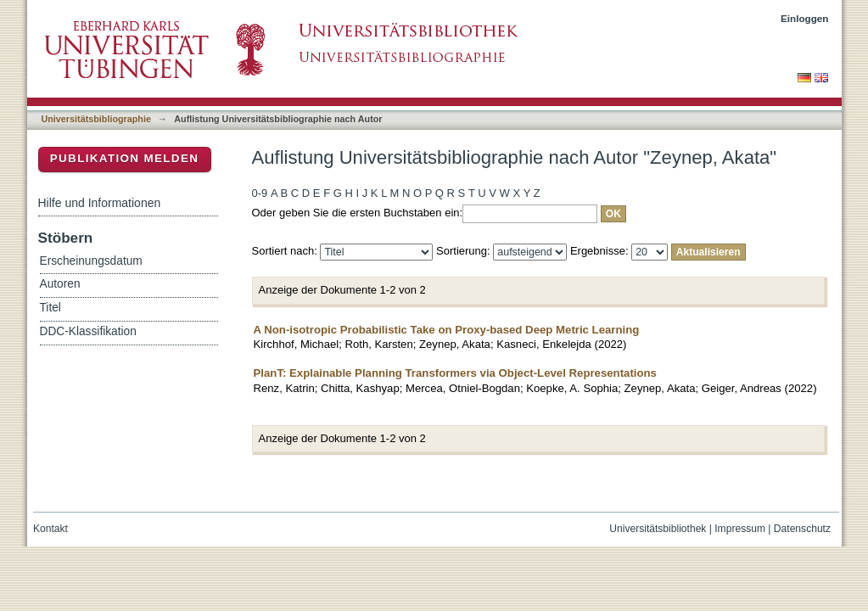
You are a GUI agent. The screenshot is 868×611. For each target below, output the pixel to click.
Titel (50, 308)
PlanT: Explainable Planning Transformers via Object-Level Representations (455, 373)
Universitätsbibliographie (96, 119)
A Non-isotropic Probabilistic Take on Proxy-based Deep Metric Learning (447, 330)
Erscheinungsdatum (91, 261)
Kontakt (50, 529)
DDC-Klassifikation (88, 331)
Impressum (740, 529)
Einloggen (805, 18)
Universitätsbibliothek (658, 529)
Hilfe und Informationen (100, 203)
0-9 (260, 193)
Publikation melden (125, 158)
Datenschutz (802, 529)
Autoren (60, 284)
